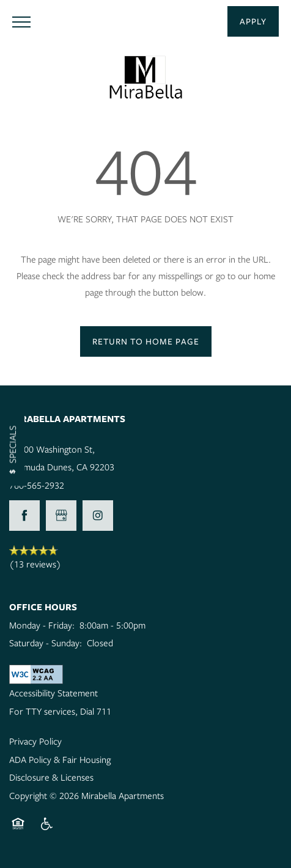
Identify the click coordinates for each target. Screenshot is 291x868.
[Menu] (21, 21)
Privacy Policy (35, 741)
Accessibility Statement (53, 693)
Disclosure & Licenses (51, 777)
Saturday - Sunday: (46, 643)
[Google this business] (61, 516)
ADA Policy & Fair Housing (60, 759)
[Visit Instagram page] (98, 516)
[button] (253, 21)
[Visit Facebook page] (24, 516)
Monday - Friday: (42, 625)
